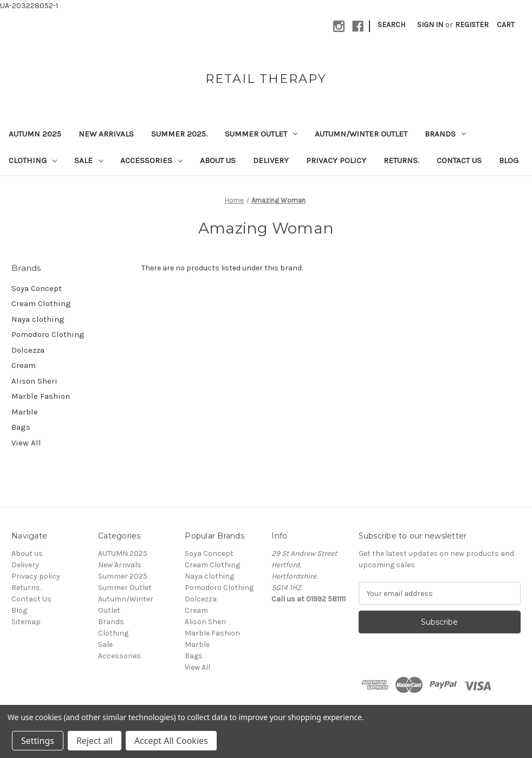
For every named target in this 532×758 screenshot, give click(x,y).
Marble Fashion (41, 396)
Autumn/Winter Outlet (361, 134)
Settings (38, 741)
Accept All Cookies (171, 741)
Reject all (95, 741)
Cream (24, 365)
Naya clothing (38, 319)
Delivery (271, 160)
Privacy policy (336, 160)
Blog (509, 160)
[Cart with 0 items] (506, 25)
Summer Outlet (261, 134)
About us (218, 160)
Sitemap (26, 622)
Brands (445, 134)
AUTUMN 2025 (35, 134)
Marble (25, 412)
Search (391, 25)
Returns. (401, 160)
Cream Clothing (41, 303)
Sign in (430, 25)
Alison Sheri (34, 381)
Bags (21, 427)
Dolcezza (28, 350)
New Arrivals (106, 134)
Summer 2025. (179, 134)
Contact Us (459, 160)
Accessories (151, 160)
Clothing (33, 160)
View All (26, 443)
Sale (89, 160)
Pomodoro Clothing (48, 334)
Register (472, 25)
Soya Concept (37, 288)
